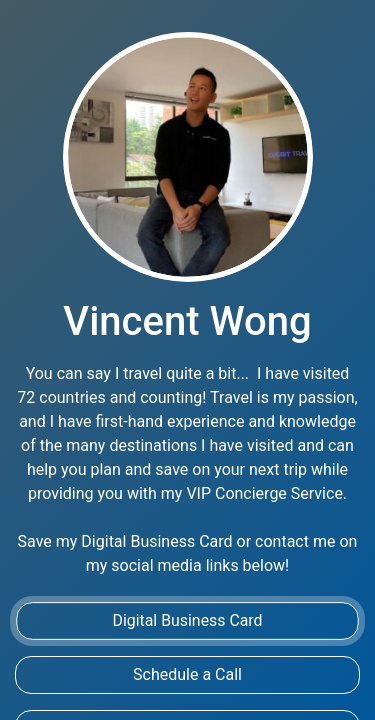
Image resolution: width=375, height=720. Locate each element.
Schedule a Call (187, 674)
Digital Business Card (188, 620)
